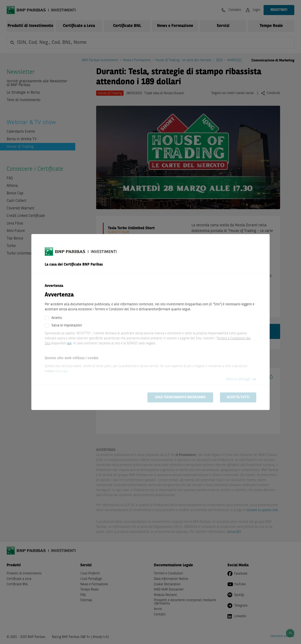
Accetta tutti (238, 397)
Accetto (57, 318)
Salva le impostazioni (67, 326)
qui (69, 344)
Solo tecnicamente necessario (180, 397)
